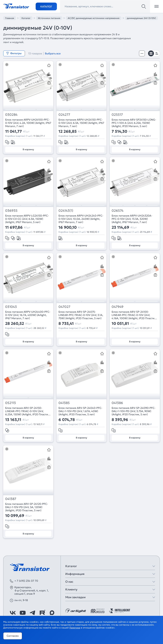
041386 (117, 403)
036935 (11, 211)
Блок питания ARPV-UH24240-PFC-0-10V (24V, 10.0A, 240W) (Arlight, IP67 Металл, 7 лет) (81, 219)
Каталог (46, 6)
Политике (75, 628)
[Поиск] (144, 6)
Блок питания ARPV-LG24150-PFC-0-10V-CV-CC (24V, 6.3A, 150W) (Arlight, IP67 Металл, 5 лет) (27, 219)
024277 (64, 115)
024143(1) (66, 211)
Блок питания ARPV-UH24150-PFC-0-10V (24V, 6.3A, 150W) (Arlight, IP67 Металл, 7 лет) (81, 123)
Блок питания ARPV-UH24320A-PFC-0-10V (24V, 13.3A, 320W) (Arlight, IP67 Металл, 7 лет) (132, 219)
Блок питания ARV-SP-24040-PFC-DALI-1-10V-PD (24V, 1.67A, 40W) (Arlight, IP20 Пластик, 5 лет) (80, 411)
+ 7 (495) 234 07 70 (26, 581)
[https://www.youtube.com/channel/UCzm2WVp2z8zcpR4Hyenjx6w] (23, 613)
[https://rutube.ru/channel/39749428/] (42, 613)
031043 (11, 307)
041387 (11, 499)
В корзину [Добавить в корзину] (28, 149)
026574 (118, 211)
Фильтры (14, 53)
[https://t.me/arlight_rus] (32, 613)
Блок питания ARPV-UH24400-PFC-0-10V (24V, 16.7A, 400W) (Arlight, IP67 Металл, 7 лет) (28, 315)
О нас (69, 582)
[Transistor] (16, 6)
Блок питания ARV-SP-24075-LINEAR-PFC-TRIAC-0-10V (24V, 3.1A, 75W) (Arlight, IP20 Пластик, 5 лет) (81, 315)
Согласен (13, 636)
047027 (64, 307)
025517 (117, 115)
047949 (118, 307)
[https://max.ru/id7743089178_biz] (52, 613)
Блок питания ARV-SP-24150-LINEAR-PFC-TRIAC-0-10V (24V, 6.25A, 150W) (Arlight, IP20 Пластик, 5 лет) (28, 411)
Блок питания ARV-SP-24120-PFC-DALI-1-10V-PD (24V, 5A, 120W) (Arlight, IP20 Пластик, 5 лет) (27, 507)
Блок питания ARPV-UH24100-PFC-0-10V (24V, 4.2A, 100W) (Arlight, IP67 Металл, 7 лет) (28, 123)
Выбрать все (53, 53)
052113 (11, 403)
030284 (11, 115)
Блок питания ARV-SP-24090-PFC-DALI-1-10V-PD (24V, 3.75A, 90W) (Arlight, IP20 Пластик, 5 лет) (134, 411)
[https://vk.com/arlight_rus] (13, 613)
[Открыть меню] (157, 6)
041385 (64, 403)
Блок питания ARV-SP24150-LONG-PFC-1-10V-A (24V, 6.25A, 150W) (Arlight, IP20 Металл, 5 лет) (134, 123)
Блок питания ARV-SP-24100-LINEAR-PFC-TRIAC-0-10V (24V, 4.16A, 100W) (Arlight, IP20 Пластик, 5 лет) (134, 315)
